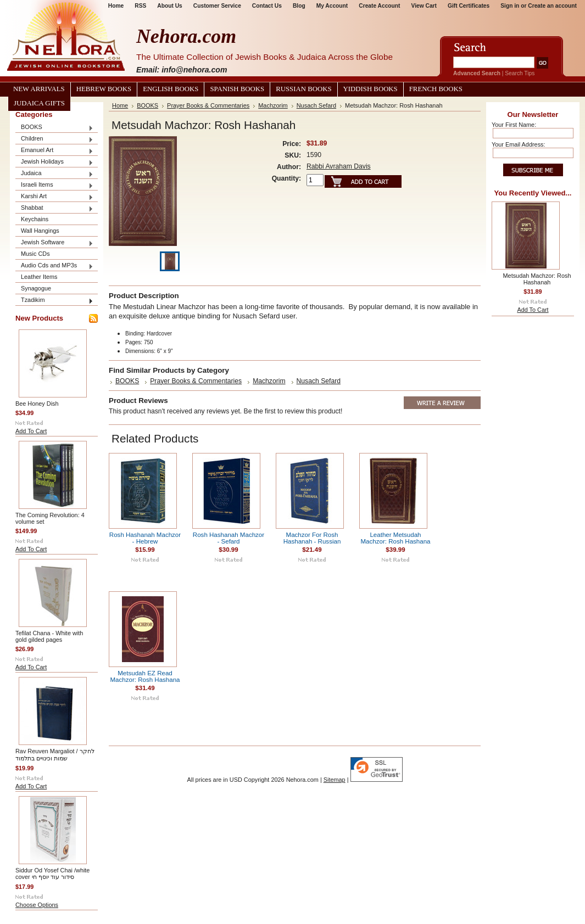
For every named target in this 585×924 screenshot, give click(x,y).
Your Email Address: (519, 144)
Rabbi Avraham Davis (339, 166)
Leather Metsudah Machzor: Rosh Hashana (395, 538)
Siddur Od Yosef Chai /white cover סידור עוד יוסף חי (52, 873)
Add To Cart (31, 431)
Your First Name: (514, 125)
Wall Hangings (40, 231)
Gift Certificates (469, 6)
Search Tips (520, 73)
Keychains (35, 219)
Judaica (54, 174)
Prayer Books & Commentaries (208, 105)
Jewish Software (54, 243)
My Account (332, 6)
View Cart (424, 6)
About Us (169, 6)
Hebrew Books (104, 89)
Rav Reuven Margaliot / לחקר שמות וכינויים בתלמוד (55, 755)
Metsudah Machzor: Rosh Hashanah (537, 279)
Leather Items (39, 277)
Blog (299, 6)
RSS (140, 6)
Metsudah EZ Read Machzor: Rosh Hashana (145, 676)
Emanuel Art (54, 151)
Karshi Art (54, 197)
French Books (436, 89)
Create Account (379, 6)
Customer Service (217, 6)
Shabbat (54, 208)
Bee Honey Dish (37, 404)
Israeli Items (54, 185)
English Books (171, 89)
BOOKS (54, 128)
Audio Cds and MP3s (54, 266)
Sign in (510, 6)
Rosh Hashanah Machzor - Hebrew (145, 538)
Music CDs (35, 254)
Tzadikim (54, 301)
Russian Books (303, 89)
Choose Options (37, 905)
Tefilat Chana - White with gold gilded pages (49, 636)
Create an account (552, 6)
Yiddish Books (371, 89)
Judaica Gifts (39, 103)
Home (120, 105)
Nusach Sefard (316, 105)
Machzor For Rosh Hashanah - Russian (312, 538)
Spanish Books (237, 89)
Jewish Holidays (54, 162)
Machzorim (273, 105)
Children (54, 139)
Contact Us (267, 6)
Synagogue (36, 288)
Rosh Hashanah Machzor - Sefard (229, 538)
